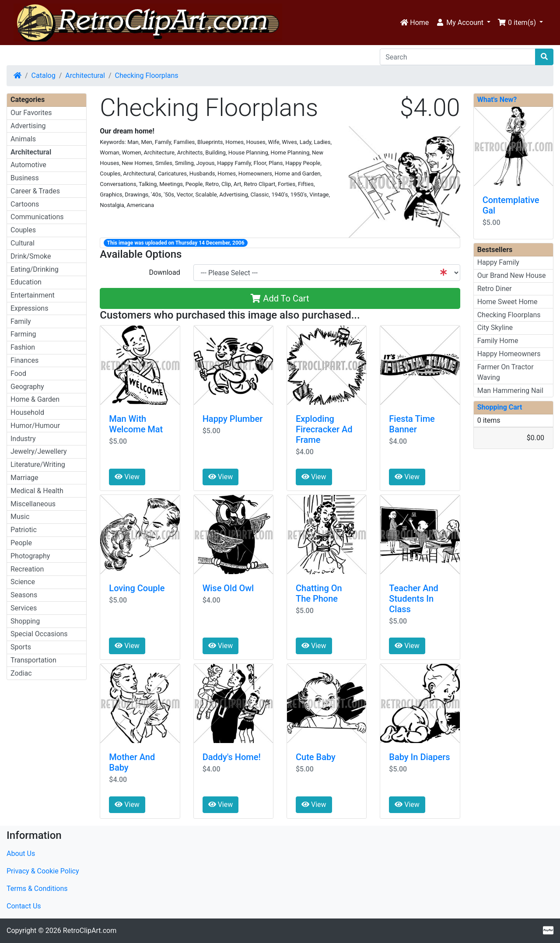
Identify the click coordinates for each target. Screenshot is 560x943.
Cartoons (25, 204)
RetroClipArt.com (90, 931)
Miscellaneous (33, 504)
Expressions (29, 308)
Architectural (85, 75)
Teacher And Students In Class (414, 599)
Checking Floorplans (147, 75)
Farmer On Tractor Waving (506, 372)
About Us (21, 854)
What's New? (497, 100)
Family (21, 321)
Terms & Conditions (37, 889)
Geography (27, 387)
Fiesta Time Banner (412, 424)
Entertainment (33, 295)
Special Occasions (39, 634)
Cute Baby (316, 757)
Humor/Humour (35, 426)
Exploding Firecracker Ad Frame (324, 429)
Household (27, 412)
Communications (37, 217)
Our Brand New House (512, 275)
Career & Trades (35, 191)
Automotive (28, 165)
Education (26, 282)
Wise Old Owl (228, 588)
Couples (23, 230)
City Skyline (495, 328)
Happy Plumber (233, 419)
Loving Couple (137, 588)
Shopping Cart (500, 407)
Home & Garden (35, 399)
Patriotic (24, 530)
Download (164, 272)
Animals (23, 139)
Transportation (33, 660)
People (21, 543)
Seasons (24, 595)
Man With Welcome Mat (136, 424)
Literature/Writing (38, 464)
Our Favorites (31, 113)
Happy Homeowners (509, 354)
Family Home (498, 341)
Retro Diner (495, 289)
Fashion (23, 347)
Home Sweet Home (507, 302)
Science (23, 582)
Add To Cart (280, 298)
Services (24, 608)
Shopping (25, 621)
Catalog (44, 75)
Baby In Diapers (419, 757)
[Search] (458, 57)
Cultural (23, 243)
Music (20, 517)
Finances (24, 360)
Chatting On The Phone (319, 593)
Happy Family (498, 262)
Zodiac (21, 673)
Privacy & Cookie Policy (43, 871)
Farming (23, 334)
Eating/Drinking (35, 269)
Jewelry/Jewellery (39, 451)
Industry (23, 439)
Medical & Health (37, 491)
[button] (463, 23)
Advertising (28, 126)
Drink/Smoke (31, 256)
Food (18, 373)
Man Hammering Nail (510, 391)
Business (25, 178)
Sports (21, 647)
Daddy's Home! (232, 757)
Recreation (27, 569)
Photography (30, 556)
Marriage (24, 478)
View (127, 477)
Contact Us (24, 906)
